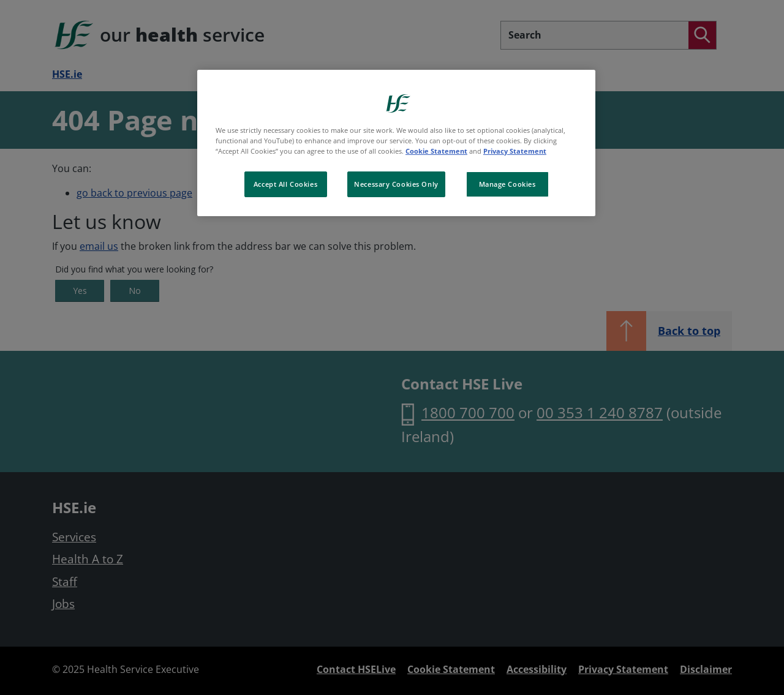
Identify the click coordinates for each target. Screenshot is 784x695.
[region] (396, 143)
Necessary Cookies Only (396, 184)
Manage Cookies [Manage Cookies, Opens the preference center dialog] (507, 184)
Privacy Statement (515, 151)
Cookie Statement (436, 151)
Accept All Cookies (285, 184)
